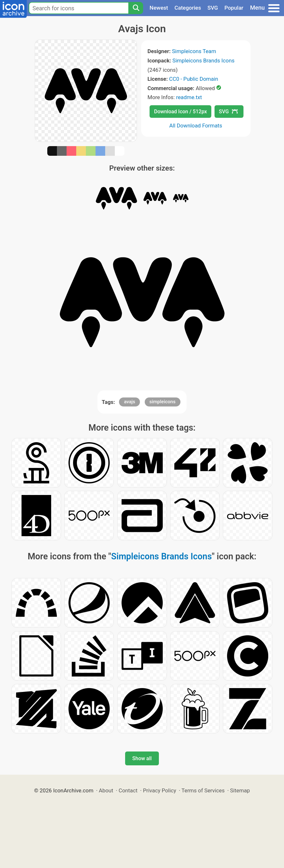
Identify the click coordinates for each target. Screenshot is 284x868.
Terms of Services (203, 790)
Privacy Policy (159, 790)
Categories (188, 8)
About (106, 790)
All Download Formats (196, 126)
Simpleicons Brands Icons (203, 61)
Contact (128, 790)
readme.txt (189, 97)
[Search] (136, 8)
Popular (234, 8)
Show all (142, 758)
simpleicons (163, 402)
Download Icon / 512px (180, 112)
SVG (213, 8)
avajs (129, 402)
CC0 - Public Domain (194, 79)
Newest (159, 8)
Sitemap (240, 790)
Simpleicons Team (194, 51)
